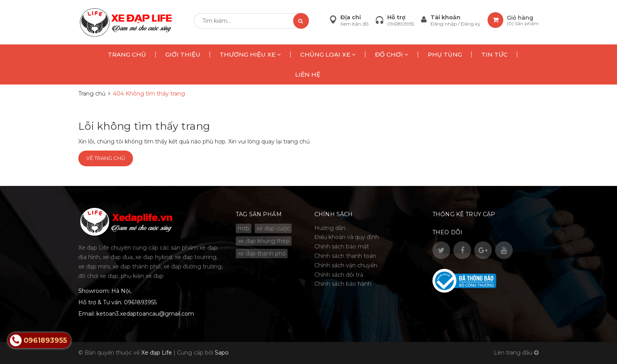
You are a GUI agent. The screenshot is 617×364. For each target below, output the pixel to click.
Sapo (222, 353)
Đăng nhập (444, 24)
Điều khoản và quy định (347, 237)
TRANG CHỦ (127, 54)
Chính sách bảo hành (343, 284)
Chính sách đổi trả (339, 275)
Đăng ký (471, 24)
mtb (244, 228)
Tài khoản (445, 17)
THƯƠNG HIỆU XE (250, 54)
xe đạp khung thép (264, 241)
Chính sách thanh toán (345, 256)
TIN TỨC (494, 54)
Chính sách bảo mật (342, 246)
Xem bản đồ (355, 24)
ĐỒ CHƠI (392, 54)
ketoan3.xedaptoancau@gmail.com (145, 314)
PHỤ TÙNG (445, 54)
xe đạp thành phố (262, 254)
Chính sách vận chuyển (346, 265)
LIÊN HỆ (308, 74)
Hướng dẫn (330, 228)
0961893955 (401, 24)
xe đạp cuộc (273, 228)
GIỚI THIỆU (183, 54)
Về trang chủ (106, 158)
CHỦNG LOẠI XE (328, 54)
